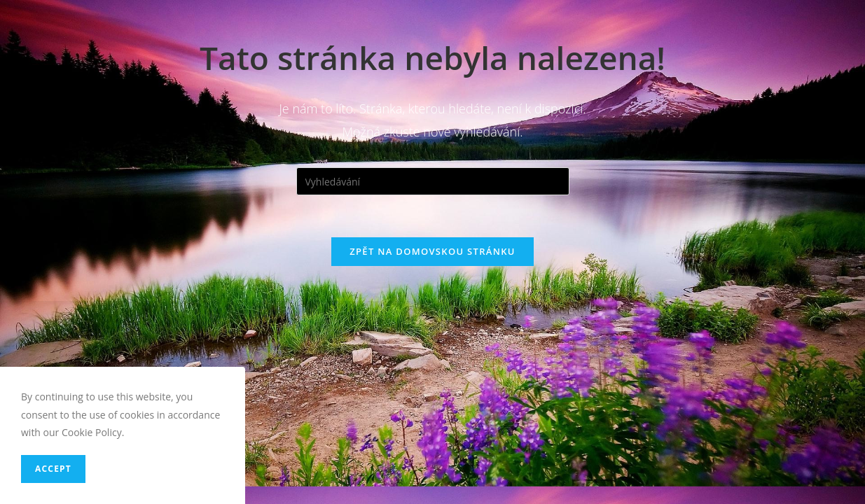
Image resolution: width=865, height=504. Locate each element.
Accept (53, 469)
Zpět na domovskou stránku (432, 251)
